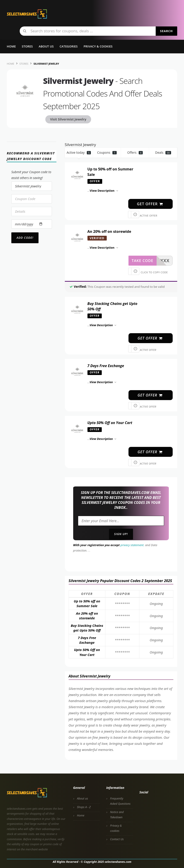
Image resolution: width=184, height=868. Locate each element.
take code (142, 261)
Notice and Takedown (117, 815)
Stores (27, 46)
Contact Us (117, 839)
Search (166, 31)
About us (46, 46)
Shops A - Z (84, 807)
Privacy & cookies (116, 828)
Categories (69, 46)
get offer (150, 204)
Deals (163, 152)
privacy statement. (132, 545)
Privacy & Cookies (98, 46)
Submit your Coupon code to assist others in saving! (31, 175)
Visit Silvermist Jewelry (68, 119)
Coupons (107, 152)
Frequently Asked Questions (120, 801)
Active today (79, 152)
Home (11, 46)
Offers (135, 152)
